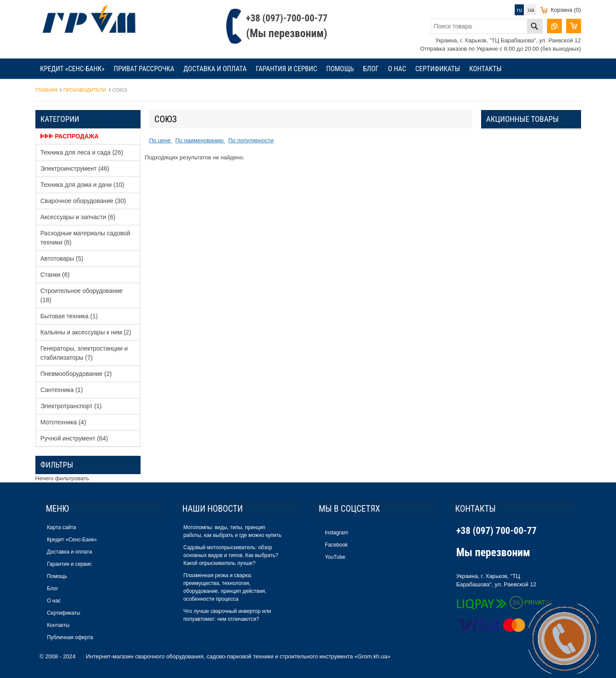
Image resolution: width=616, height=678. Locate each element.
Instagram (336, 533)
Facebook (336, 545)
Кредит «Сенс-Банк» (72, 69)
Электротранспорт (71, 406)
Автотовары (62, 258)
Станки (55, 275)
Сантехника (62, 390)
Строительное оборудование (82, 295)
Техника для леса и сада (82, 152)
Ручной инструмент (74, 438)
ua (531, 10)
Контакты (485, 69)
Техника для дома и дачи (83, 185)
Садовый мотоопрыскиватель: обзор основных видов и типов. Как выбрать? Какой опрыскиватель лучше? (231, 555)
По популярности (251, 140)
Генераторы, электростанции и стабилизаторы (84, 353)
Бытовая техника (69, 316)
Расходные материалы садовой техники (86, 238)
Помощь (340, 69)
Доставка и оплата (215, 69)
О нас (397, 69)
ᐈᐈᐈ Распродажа (70, 136)
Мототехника (64, 422)
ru (520, 10)
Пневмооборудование (76, 374)
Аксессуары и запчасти (78, 217)
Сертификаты (438, 69)
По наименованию (200, 140)
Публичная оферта (70, 637)
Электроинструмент (75, 169)
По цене (161, 140)
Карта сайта (61, 527)
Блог (371, 69)
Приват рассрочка (144, 69)
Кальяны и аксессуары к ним (86, 332)
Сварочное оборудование (83, 201)
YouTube (335, 557)
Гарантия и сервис (286, 69)
